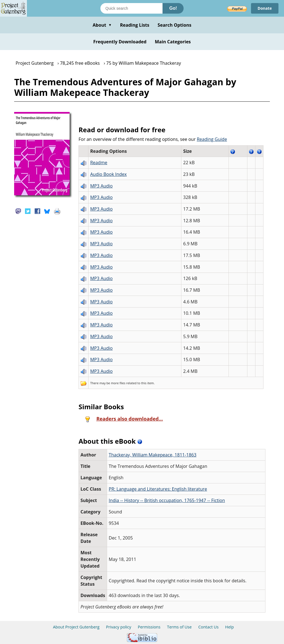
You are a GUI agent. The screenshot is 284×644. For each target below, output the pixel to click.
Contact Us (208, 627)
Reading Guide (212, 139)
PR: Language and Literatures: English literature (158, 489)
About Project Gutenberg (76, 627)
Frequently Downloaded (120, 42)
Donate (265, 8)
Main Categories (173, 42)
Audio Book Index (108, 174)
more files (118, 383)
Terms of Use (179, 627)
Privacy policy (119, 627)
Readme (99, 163)
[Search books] (131, 8)
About (102, 25)
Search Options (174, 25)
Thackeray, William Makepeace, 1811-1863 (153, 455)
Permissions (149, 627)
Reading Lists (135, 25)
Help (230, 627)
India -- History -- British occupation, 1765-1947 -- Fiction (167, 500)
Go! (173, 8)
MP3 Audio (101, 186)
